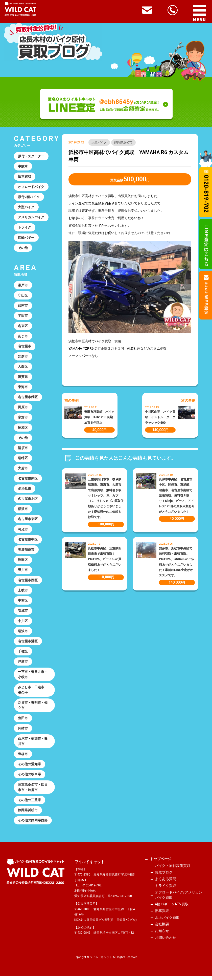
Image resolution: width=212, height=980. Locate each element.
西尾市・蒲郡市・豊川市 (33, 745)
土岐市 (23, 593)
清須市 (23, 450)
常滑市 (23, 419)
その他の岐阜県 (29, 778)
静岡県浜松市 (124, 142)
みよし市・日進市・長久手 (33, 693)
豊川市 (23, 572)
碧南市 (23, 306)
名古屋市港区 (28, 644)
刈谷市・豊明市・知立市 (33, 709)
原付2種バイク (29, 197)
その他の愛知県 (29, 768)
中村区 (23, 603)
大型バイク (99, 142)
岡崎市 (23, 732)
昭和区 (23, 429)
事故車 (23, 166)
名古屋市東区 (28, 521)
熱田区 (23, 562)
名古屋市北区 (28, 501)
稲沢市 (23, 511)
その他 (23, 248)
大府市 (23, 470)
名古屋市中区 (28, 542)
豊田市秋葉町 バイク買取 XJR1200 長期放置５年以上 (99, 417)
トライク (25, 228)
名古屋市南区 (28, 480)
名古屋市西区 (28, 582)
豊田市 (23, 722)
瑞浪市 (23, 634)
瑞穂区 (23, 460)
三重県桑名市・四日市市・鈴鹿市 (33, 791)
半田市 (23, 317)
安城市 (23, 613)
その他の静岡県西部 (33, 824)
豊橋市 (23, 758)
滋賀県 (23, 378)
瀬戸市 (23, 286)
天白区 (23, 368)
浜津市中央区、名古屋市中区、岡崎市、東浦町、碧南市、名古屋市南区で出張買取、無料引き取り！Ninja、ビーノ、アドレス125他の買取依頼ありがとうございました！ (177, 495)
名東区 (23, 327)
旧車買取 (25, 177)
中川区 (23, 623)
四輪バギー (26, 238)
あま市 (23, 337)
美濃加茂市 (26, 552)
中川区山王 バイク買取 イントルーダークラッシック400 (160, 417)
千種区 (23, 654)
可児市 (23, 531)
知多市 (23, 358)
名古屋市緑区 (28, 398)
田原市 (23, 409)
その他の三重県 (29, 804)
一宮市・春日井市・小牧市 (33, 677)
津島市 (23, 664)
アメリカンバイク (31, 218)
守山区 (23, 296)
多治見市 (25, 490)
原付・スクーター (31, 156)
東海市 (23, 388)
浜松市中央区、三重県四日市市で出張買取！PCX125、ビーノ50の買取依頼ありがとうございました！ (105, 559)
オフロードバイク (31, 187)
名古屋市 (25, 347)
